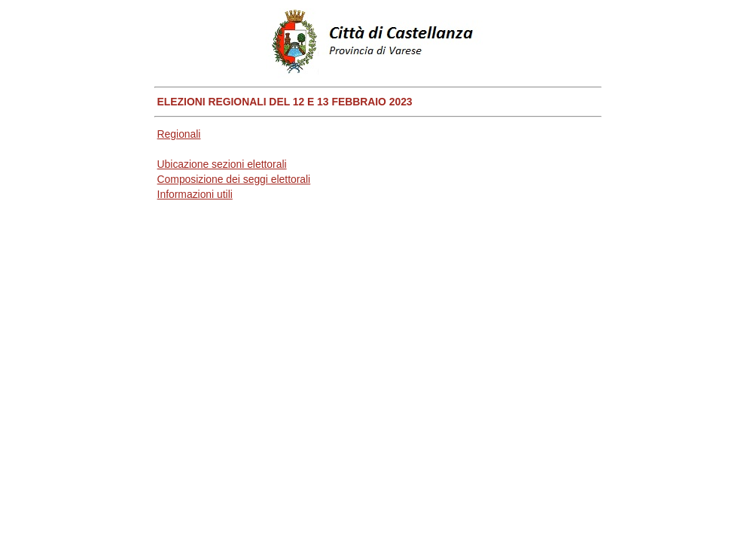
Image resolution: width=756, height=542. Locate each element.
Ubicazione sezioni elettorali (222, 164)
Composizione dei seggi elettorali (234, 179)
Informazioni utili (195, 194)
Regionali (179, 134)
